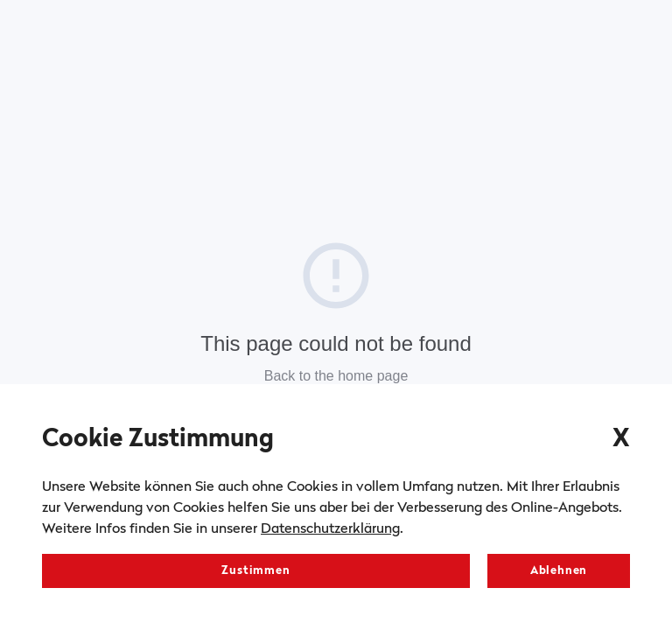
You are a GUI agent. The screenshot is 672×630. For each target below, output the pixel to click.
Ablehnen (559, 571)
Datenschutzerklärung (330, 529)
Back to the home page (336, 376)
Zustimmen (255, 571)
